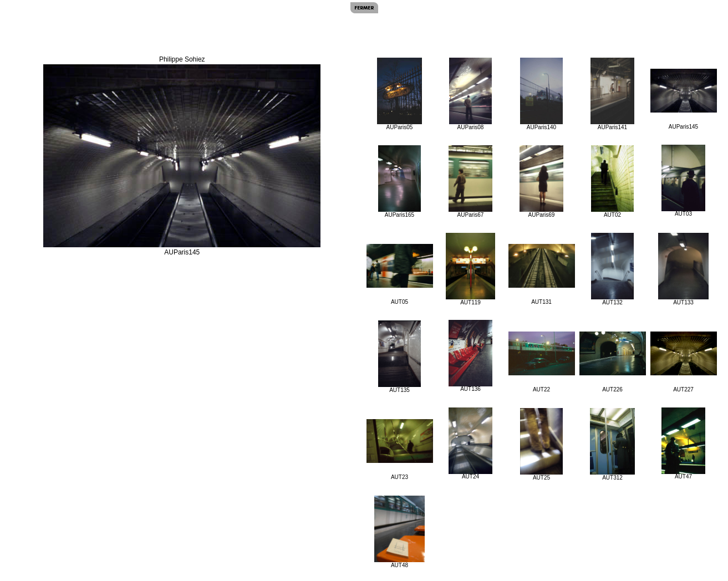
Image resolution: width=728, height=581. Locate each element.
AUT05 (400, 274)
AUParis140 (541, 94)
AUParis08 (470, 94)
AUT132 (612, 269)
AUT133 (683, 269)
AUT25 (541, 444)
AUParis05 (400, 94)
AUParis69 (541, 182)
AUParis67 (470, 182)
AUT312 (612, 444)
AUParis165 (400, 182)
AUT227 (684, 362)
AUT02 (612, 182)
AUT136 (470, 356)
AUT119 (471, 269)
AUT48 (399, 532)
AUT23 (400, 450)
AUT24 (470, 444)
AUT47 (683, 444)
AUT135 (399, 357)
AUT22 (542, 362)
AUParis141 (612, 94)
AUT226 (613, 362)
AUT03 (683, 181)
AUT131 (542, 274)
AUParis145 (684, 99)
